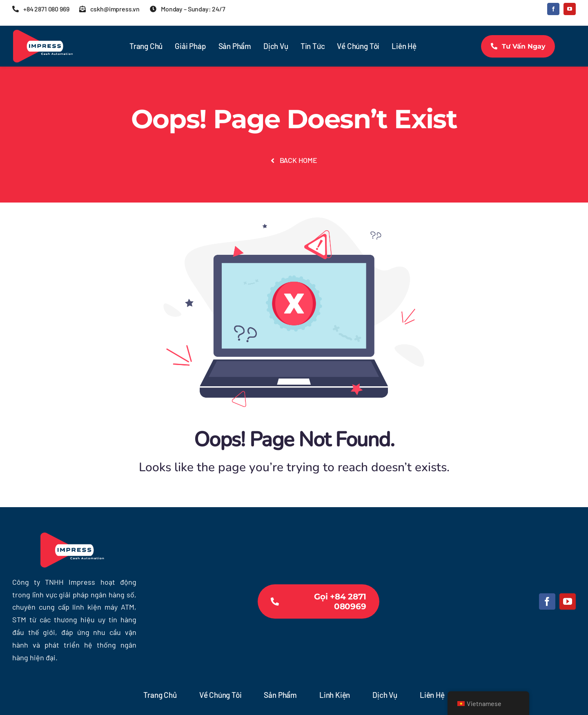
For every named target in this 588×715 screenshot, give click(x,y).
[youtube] (570, 9)
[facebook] (553, 9)
